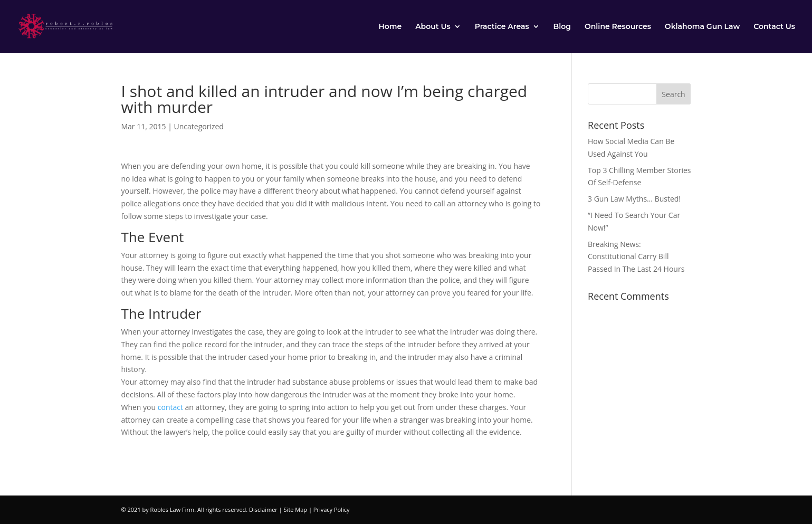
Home (390, 27)
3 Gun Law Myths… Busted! (634, 199)
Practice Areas (502, 27)
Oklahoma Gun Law (702, 27)
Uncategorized (199, 126)
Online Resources (618, 27)
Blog (562, 27)
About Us (433, 27)
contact (170, 407)
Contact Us (774, 27)
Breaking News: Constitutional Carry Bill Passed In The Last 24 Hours (636, 257)
